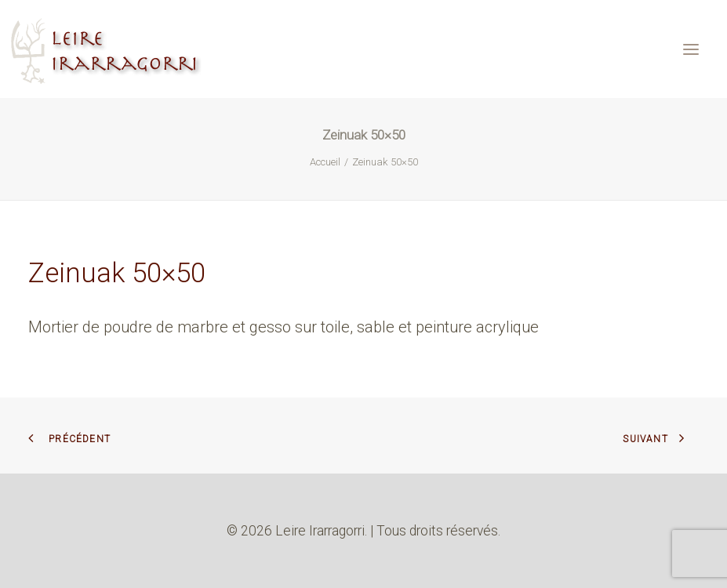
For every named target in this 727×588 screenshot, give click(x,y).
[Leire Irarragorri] (108, 49)
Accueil (325, 162)
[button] (691, 49)
